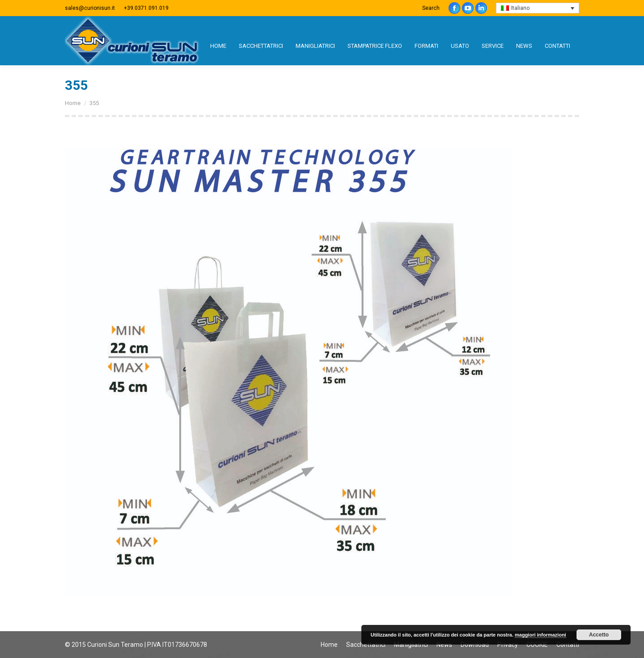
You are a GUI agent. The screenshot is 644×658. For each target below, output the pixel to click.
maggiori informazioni (540, 635)
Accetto (599, 635)
